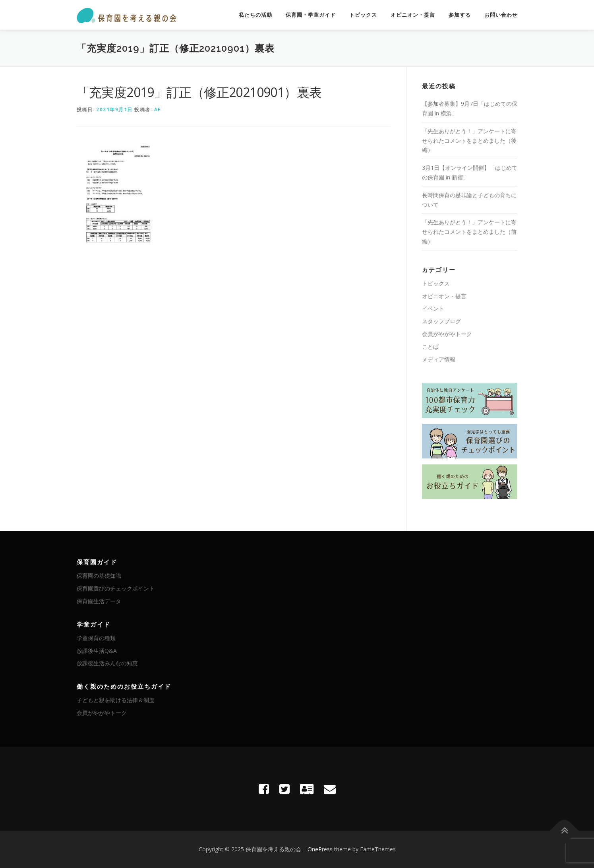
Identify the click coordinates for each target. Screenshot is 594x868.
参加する (460, 15)
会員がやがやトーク (447, 334)
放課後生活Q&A (97, 651)
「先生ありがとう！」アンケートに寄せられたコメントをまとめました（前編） (469, 232)
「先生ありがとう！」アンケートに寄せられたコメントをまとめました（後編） (469, 141)
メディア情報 (439, 359)
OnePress (320, 849)
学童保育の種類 (96, 638)
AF (158, 110)
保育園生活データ (99, 601)
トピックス (363, 15)
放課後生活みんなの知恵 (107, 663)
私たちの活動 (255, 15)
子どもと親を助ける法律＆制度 (116, 700)
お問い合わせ (501, 15)
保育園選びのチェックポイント (116, 588)
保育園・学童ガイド (311, 15)
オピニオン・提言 (413, 15)
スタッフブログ (441, 321)
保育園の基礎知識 (99, 576)
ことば (430, 347)
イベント (433, 308)
